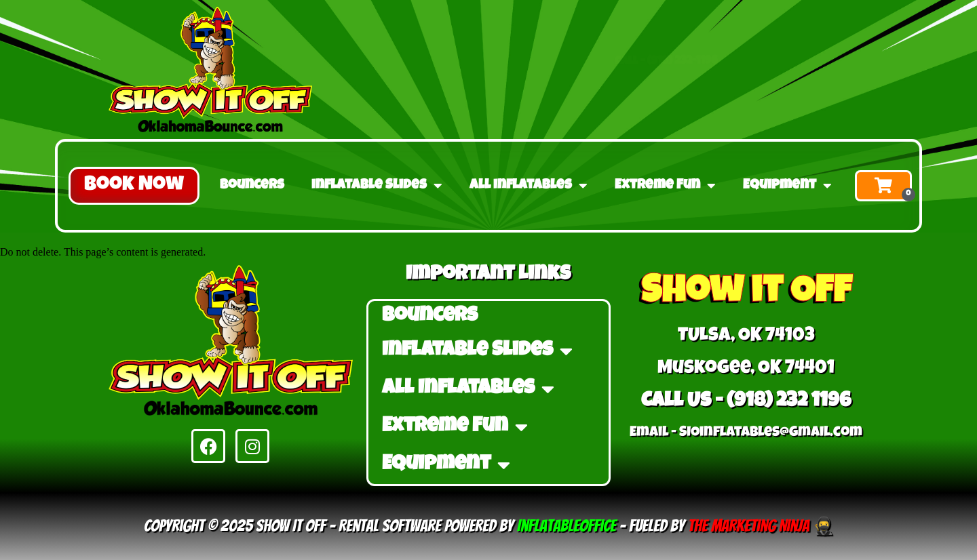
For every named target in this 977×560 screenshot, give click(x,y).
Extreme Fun (665, 186)
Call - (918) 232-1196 (666, 46)
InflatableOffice (567, 526)
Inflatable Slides (377, 186)
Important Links (488, 275)
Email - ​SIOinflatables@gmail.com (746, 433)
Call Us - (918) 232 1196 (746, 402)
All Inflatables (529, 186)
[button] (134, 186)
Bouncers (252, 186)
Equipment (787, 186)
